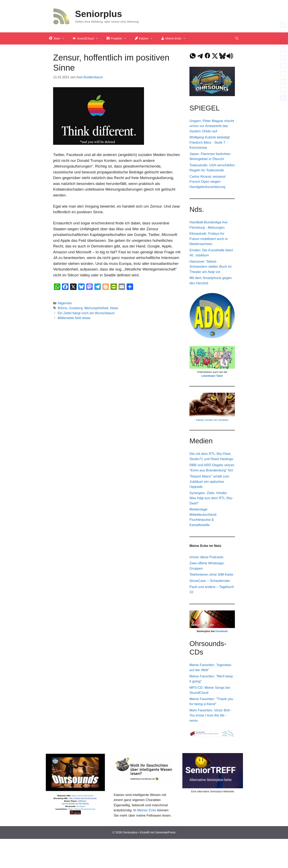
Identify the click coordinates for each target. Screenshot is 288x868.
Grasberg (76, 308)
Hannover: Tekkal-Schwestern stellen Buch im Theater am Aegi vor (211, 267)
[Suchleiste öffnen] (237, 38)
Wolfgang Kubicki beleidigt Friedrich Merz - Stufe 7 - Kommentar (210, 142)
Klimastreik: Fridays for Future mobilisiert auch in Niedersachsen (209, 239)
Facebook (222, 631)
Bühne (63, 308)
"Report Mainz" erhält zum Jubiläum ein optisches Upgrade (209, 482)
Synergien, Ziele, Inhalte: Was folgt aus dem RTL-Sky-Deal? (211, 498)
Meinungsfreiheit (96, 308)
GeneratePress (165, 832)
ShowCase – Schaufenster (210, 581)
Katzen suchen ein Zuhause (212, 420)
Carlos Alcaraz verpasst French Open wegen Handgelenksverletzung (208, 182)
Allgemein (65, 303)
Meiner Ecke (147, 810)
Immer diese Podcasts (206, 557)
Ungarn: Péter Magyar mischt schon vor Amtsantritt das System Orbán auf (212, 126)
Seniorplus (99, 14)
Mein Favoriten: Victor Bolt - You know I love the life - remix (211, 715)
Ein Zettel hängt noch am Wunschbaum (86, 313)
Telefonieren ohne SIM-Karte (211, 575)
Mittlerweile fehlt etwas (74, 318)
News (114, 308)
